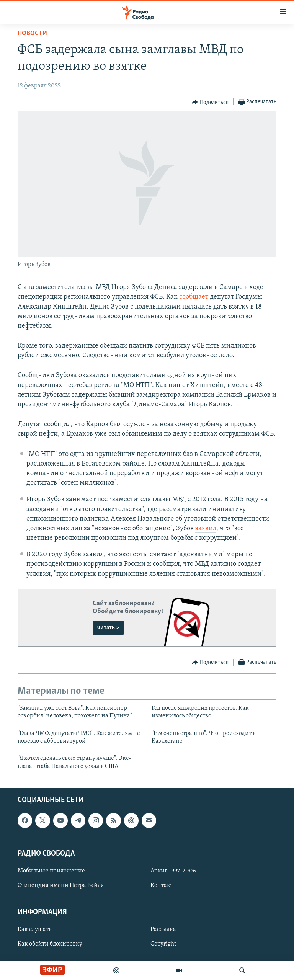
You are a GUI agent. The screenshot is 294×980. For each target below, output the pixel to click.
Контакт (162, 885)
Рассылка (163, 930)
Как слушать (34, 930)
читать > (108, 628)
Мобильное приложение (51, 871)
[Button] (210, 102)
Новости (32, 33)
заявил (206, 528)
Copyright (163, 944)
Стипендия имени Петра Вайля (61, 885)
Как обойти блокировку (50, 944)
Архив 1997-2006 (173, 871)
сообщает (194, 297)
